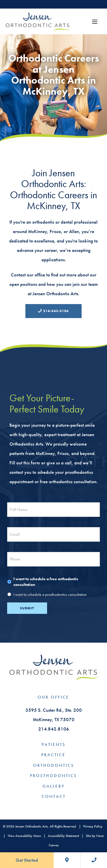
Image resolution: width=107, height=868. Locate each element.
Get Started (27, 860)
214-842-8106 (53, 311)
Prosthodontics (53, 776)
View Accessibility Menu (24, 836)
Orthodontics (54, 765)
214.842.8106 (54, 729)
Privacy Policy (93, 826)
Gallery (54, 786)
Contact (54, 796)
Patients (54, 744)
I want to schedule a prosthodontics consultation (50, 595)
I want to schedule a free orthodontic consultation (46, 582)
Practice (53, 755)
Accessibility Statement (63, 836)
